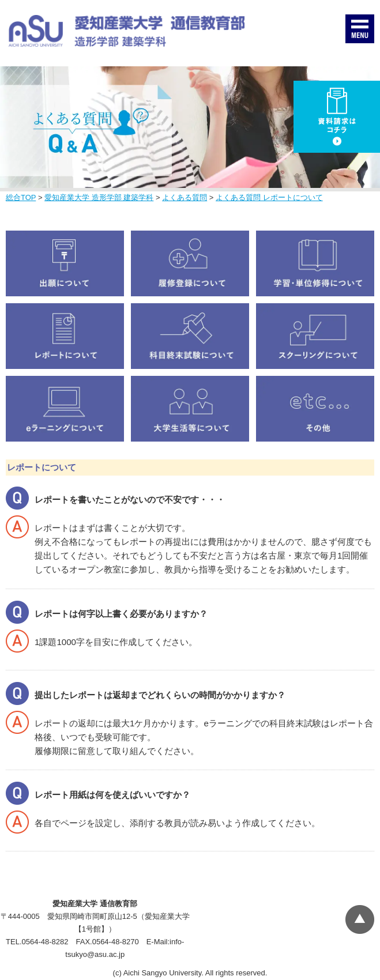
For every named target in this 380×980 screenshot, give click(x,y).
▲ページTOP (360, 919)
